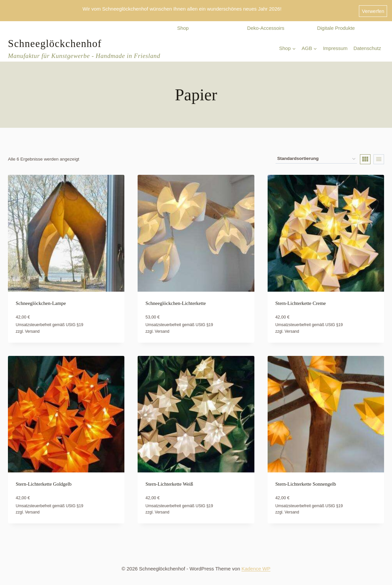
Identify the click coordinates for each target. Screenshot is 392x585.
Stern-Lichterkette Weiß (169, 481)
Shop (183, 25)
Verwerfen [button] (373, 9)
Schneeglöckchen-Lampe (41, 300)
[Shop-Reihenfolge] (316, 156)
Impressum (335, 46)
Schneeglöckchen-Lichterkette (176, 300)
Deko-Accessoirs (266, 25)
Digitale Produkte (336, 25)
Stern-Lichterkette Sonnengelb (306, 481)
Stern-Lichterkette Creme (301, 300)
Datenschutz (367, 46)
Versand (32, 328)
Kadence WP (256, 566)
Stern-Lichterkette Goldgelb (44, 481)
